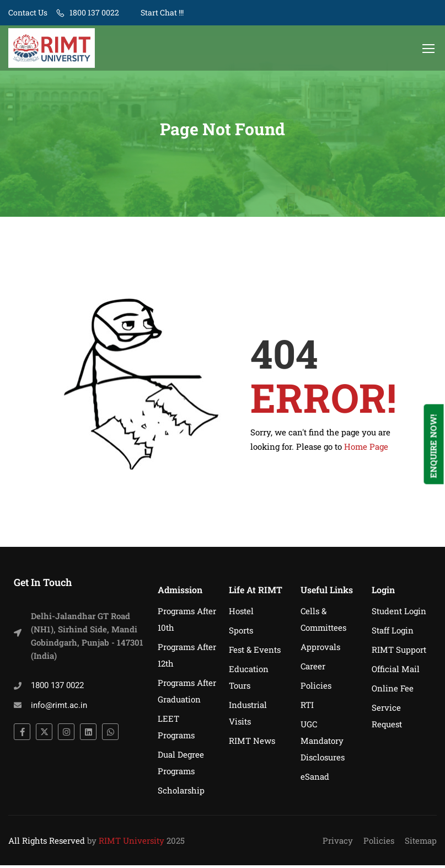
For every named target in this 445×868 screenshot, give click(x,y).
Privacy (338, 843)
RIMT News (252, 743)
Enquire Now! (433, 446)
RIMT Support (399, 652)
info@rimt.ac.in (59, 708)
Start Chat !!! (161, 12)
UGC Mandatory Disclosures (323, 743)
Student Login (399, 614)
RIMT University (132, 843)
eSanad (315, 779)
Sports (241, 633)
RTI (307, 707)
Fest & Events (255, 652)
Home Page (366, 449)
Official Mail (396, 672)
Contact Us (28, 12)
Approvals (320, 649)
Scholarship (181, 793)
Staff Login (393, 633)
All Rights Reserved (47, 843)
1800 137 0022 (94, 12)
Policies (316, 688)
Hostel (241, 614)
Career (313, 669)
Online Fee (393, 691)
